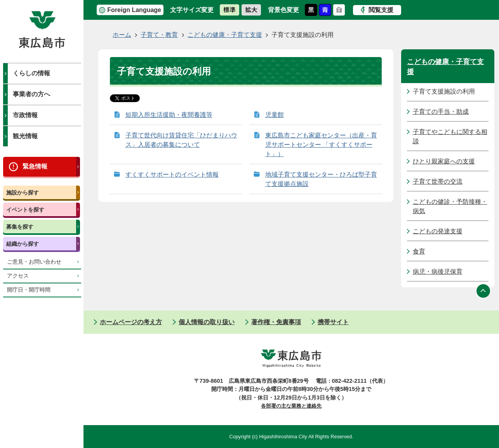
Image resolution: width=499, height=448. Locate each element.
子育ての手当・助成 (441, 112)
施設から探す (23, 193)
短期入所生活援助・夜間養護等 (169, 115)
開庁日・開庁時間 (29, 290)
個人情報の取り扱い (207, 322)
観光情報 (25, 136)
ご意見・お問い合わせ (34, 262)
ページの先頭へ (483, 291)
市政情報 (25, 115)
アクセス (18, 276)
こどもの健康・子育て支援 (225, 35)
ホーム (122, 35)
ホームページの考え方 (131, 322)
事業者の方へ (31, 94)
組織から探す (23, 244)
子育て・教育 (159, 35)
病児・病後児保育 (438, 272)
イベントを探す (25, 210)
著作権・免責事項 (276, 322)
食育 (419, 251)
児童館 (275, 115)
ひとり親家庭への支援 (444, 161)
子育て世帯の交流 (438, 181)
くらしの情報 (31, 73)
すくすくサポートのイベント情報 (172, 175)
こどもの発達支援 (438, 231)
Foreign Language (134, 10)
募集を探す (20, 227)
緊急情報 (35, 166)
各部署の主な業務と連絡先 (291, 406)
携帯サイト (333, 322)
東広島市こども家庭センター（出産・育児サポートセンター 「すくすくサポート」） (321, 145)
